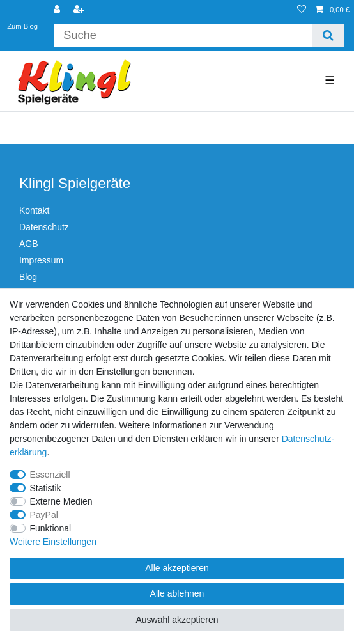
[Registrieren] (80, 10)
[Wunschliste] (302, 10)
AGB (29, 244)
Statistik (46, 488)
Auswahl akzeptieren (177, 620)
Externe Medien (61, 501)
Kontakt (34, 210)
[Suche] (328, 35)
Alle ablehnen (177, 593)
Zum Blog (22, 26)
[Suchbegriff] (183, 35)
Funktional (51, 528)
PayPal (44, 515)
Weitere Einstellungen (53, 542)
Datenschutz (44, 227)
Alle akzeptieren (177, 568)
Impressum (41, 260)
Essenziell (50, 475)
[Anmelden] (58, 10)
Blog (28, 277)
